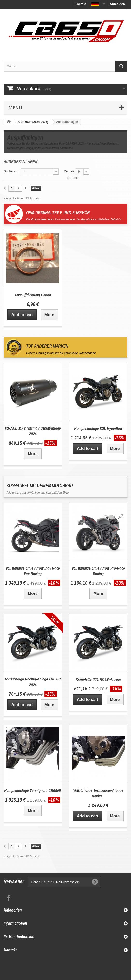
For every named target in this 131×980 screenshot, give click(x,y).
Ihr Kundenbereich (19, 937)
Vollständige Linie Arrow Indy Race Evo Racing (33, 571)
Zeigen (69, 171)
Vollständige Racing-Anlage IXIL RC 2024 (33, 682)
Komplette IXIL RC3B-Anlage (98, 679)
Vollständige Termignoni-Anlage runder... (98, 793)
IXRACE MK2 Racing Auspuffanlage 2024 (33, 431)
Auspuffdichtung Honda (33, 295)
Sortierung (12, 171)
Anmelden (117, 4)
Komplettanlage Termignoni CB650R (33, 790)
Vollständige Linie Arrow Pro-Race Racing (98, 571)
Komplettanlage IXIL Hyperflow (98, 428)
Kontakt (80, 4)
